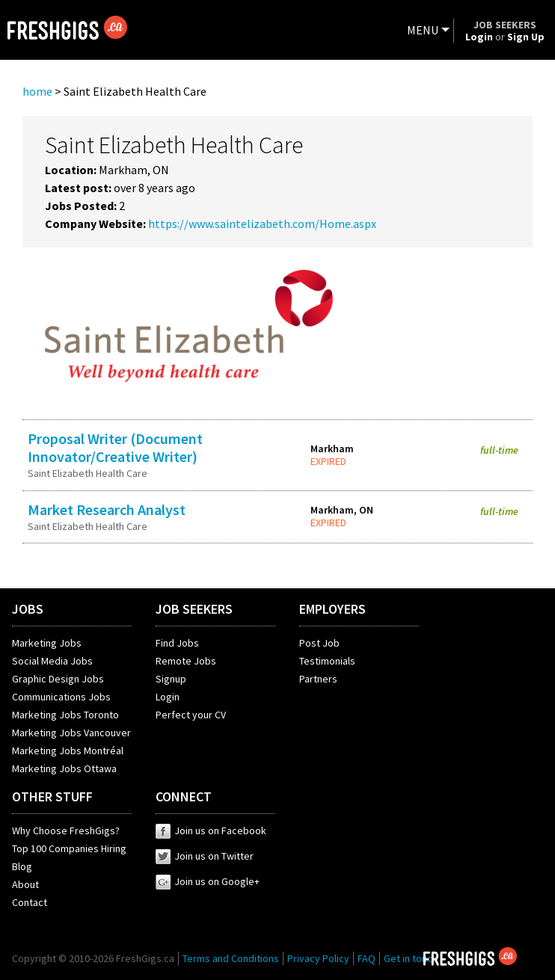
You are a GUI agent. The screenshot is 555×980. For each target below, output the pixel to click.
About (25, 884)
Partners (318, 679)
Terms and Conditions (231, 958)
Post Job (319, 643)
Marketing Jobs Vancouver (71, 733)
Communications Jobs (61, 697)
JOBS (28, 609)
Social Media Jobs (52, 661)
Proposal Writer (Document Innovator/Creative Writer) (115, 447)
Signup (171, 679)
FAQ (367, 958)
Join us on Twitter (205, 856)
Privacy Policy (318, 958)
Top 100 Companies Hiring (69, 848)
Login (168, 697)
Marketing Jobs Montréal (68, 751)
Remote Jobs (186, 661)
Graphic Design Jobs (58, 679)
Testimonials (327, 661)
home (37, 91)
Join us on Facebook (211, 830)
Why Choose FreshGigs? (66, 830)
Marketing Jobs (47, 643)
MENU (423, 30)
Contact (30, 902)
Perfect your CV (191, 715)
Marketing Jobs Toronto (65, 715)
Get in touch (411, 958)
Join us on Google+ (208, 881)
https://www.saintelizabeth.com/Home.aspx (262, 224)
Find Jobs (177, 643)
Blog (22, 866)
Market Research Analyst (107, 509)
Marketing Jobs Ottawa (64, 768)
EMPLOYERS (332, 609)
